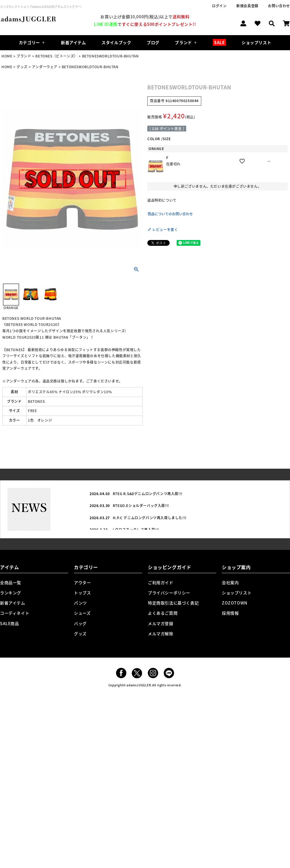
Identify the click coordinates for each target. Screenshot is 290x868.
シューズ (82, 613)
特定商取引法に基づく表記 (173, 603)
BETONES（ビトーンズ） (56, 56)
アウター (82, 582)
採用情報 (230, 613)
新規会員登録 (247, 6)
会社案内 (230, 582)
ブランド (24, 56)
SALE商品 (10, 623)
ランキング (11, 593)
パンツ (80, 603)
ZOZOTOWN (235, 603)
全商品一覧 (11, 582)
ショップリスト (256, 42)
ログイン (219, 6)
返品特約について (162, 200)
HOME (7, 56)
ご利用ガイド (161, 582)
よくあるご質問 (163, 613)
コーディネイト (15, 613)
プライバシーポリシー (169, 593)
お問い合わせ (279, 6)
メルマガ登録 (161, 623)
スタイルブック (116, 42)
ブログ (153, 42)
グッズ (22, 67)
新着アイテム (74, 42)
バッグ (80, 623)
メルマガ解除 (161, 634)
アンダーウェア (45, 67)
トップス (82, 593)
